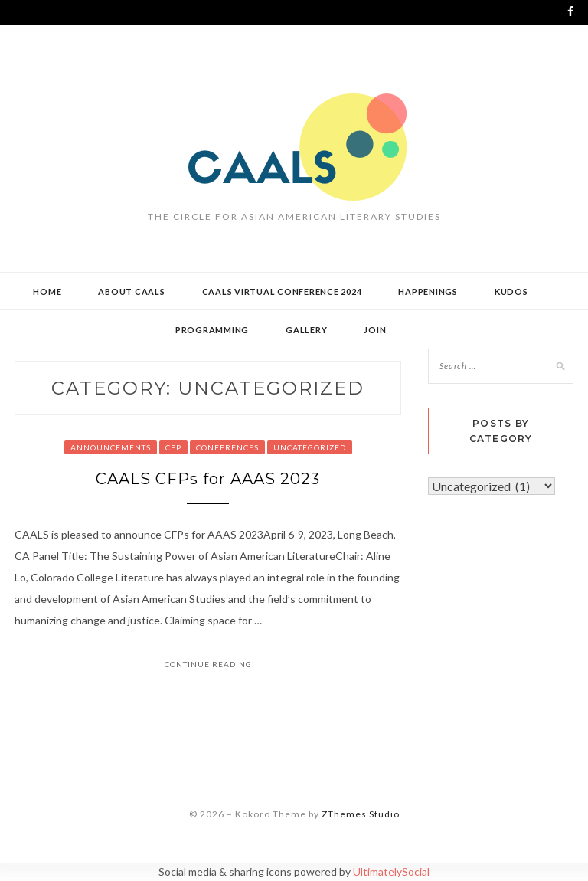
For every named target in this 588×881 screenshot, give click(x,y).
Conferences (227, 447)
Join (375, 330)
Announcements (111, 447)
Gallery (306, 330)
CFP (173, 447)
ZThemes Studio (361, 814)
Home (47, 291)
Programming (212, 330)
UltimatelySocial (391, 871)
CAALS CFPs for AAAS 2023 (208, 479)
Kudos (511, 291)
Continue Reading (208, 664)
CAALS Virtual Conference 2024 (282, 291)
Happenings (428, 291)
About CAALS (131, 291)
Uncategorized (310, 447)
